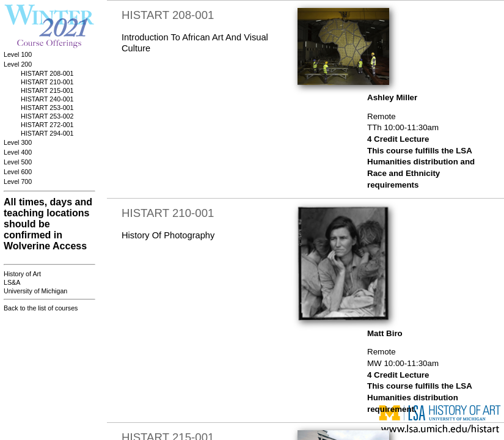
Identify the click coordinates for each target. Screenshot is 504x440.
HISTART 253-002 (47, 116)
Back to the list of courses (41, 308)
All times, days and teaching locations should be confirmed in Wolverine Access (48, 224)
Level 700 (18, 182)
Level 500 (18, 162)
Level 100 (18, 54)
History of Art (22, 274)
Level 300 (18, 142)
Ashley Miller (392, 97)
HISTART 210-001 (47, 82)
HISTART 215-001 (47, 90)
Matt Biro (385, 333)
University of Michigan (35, 291)
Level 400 (18, 152)
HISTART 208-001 (47, 73)
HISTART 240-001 (47, 99)
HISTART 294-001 (47, 133)
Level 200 (18, 64)
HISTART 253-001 (47, 108)
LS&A (12, 282)
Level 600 (18, 172)
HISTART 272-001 (47, 125)
